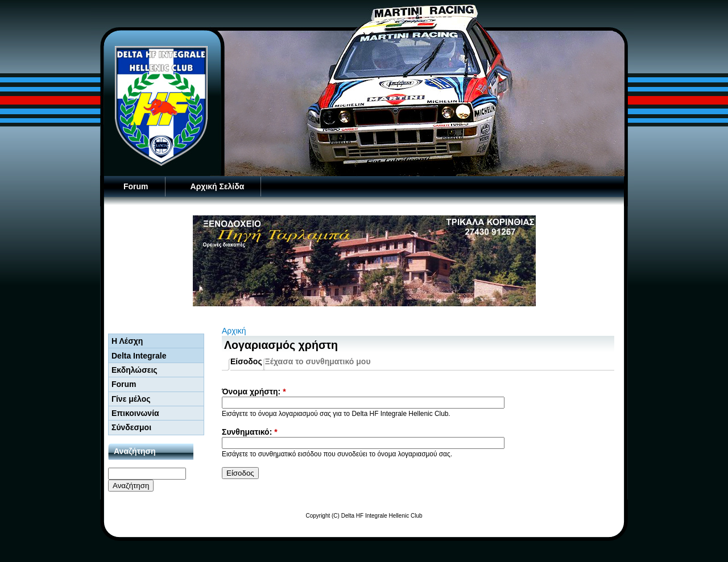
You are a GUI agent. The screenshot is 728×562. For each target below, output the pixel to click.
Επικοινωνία (135, 413)
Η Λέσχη (127, 341)
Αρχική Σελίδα (218, 186)
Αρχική (234, 331)
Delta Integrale (139, 356)
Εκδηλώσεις (135, 370)
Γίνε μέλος (131, 399)
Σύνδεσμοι (131, 427)
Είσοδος (246, 361)
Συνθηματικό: (250, 432)
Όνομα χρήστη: (254, 392)
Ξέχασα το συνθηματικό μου (318, 361)
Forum (136, 186)
